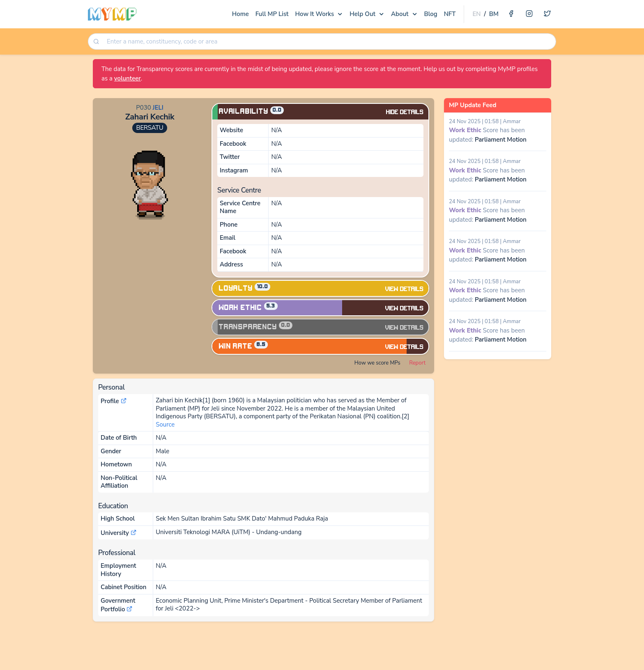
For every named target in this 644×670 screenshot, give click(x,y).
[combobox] (328, 42)
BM (494, 14)
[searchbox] (329, 42)
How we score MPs (377, 363)
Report (417, 363)
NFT (450, 14)
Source (165, 424)
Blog (431, 14)
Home (240, 14)
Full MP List (272, 14)
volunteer (128, 78)
